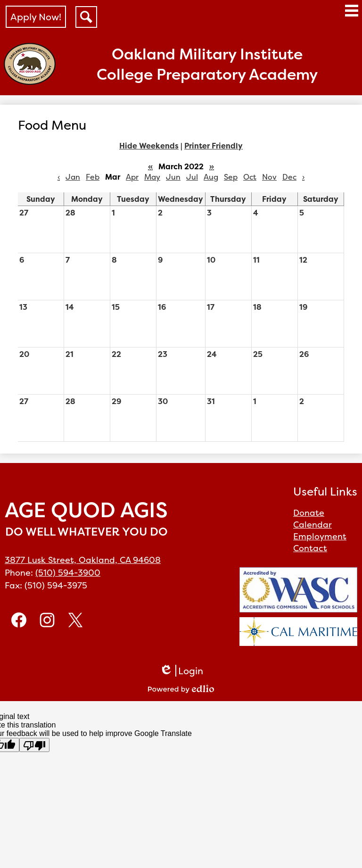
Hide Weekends (149, 146)
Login (181, 671)
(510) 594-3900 (68, 573)
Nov (269, 177)
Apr (132, 177)
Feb (93, 177)
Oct (250, 177)
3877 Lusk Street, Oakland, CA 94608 (83, 560)
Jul (192, 177)
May (152, 177)
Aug (211, 177)
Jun (173, 177)
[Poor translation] (34, 745)
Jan (73, 177)
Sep (231, 177)
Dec (289, 177)
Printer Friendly (214, 146)
